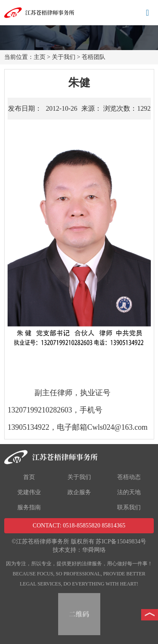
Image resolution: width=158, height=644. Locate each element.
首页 (29, 477)
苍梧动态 (129, 477)
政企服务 (79, 492)
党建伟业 (29, 492)
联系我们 (129, 507)
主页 (40, 57)
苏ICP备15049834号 (121, 542)
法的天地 (129, 492)
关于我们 (64, 57)
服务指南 (29, 507)
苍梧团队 (94, 57)
